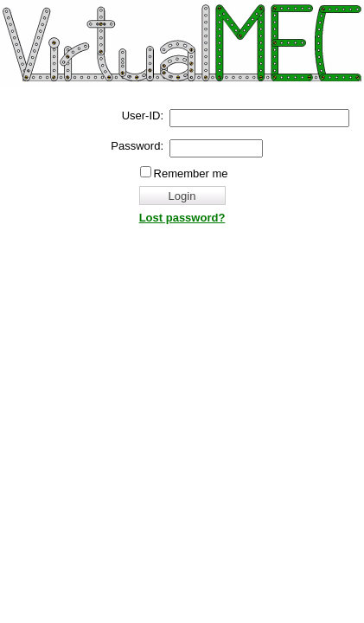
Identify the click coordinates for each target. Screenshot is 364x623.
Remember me (191, 173)
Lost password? (182, 218)
